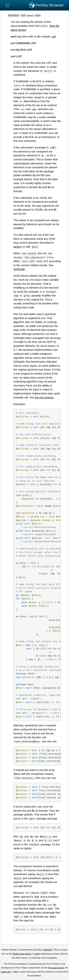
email (37, 954)
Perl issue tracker (56, 968)
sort (23, 15)
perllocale (19, 269)
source (30, 15)
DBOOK (48, 950)
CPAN (37, 15)
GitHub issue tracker (22, 954)
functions (13, 15)
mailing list (6, 972)
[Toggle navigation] (7, 5)
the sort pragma (44, 398)
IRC (16, 972)
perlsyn (18, 247)
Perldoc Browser (46, 5)
